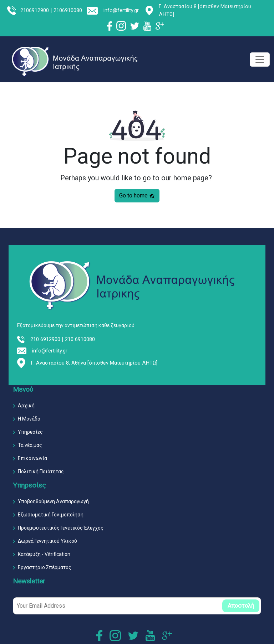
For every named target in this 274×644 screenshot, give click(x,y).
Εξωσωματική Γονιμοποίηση (51, 515)
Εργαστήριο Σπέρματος (45, 567)
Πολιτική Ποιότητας (41, 472)
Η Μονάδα (29, 419)
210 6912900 (45, 339)
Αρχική (26, 406)
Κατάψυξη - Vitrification (44, 554)
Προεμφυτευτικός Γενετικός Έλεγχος (61, 528)
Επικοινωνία (32, 458)
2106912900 (35, 11)
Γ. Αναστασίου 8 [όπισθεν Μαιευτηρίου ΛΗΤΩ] (205, 11)
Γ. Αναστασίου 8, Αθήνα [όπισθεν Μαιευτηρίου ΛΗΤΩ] (94, 363)
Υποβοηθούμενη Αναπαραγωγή (53, 501)
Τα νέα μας (30, 445)
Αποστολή (241, 606)
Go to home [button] (137, 195)
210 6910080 (80, 339)
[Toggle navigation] (260, 60)
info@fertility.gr (121, 11)
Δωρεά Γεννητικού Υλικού (47, 541)
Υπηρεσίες (30, 432)
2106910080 (68, 11)
